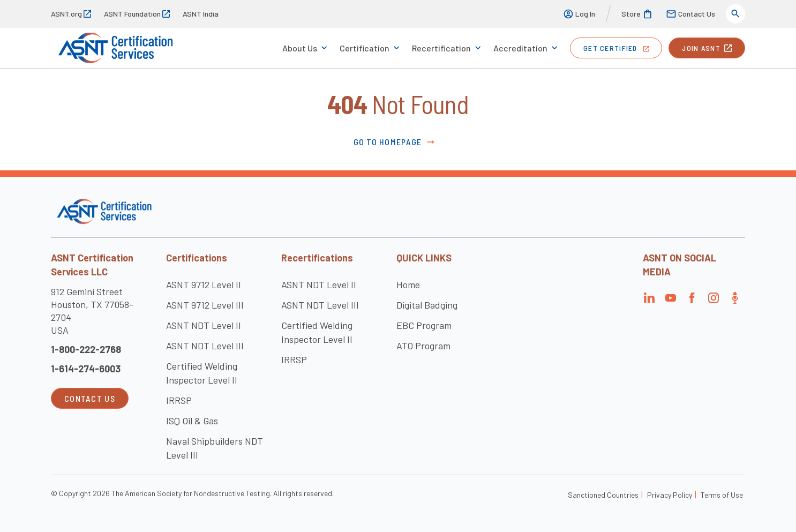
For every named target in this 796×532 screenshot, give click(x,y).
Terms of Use (722, 495)
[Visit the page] (649, 301)
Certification (365, 48)
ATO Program (423, 346)
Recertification (441, 48)
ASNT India (201, 14)
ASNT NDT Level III (205, 346)
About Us (300, 48)
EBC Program (424, 325)
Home (408, 284)
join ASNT (707, 48)
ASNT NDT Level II (204, 325)
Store (637, 14)
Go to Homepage (395, 142)
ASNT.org (71, 14)
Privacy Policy (670, 495)
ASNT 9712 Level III (205, 305)
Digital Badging (427, 305)
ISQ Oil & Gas (192, 421)
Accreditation (520, 48)
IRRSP (179, 400)
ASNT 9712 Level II (204, 284)
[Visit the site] (104, 211)
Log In (579, 14)
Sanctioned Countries (603, 495)
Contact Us (690, 14)
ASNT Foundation (137, 14)
